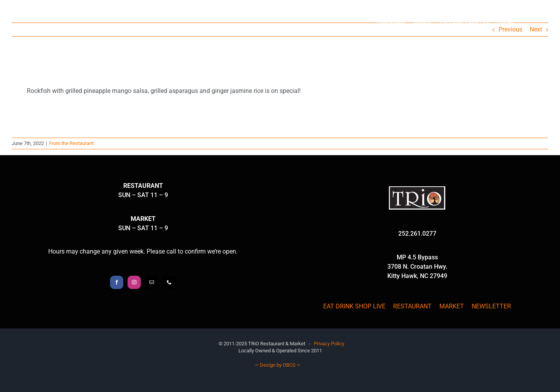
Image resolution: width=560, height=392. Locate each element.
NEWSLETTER (491, 306)
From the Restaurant (71, 143)
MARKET (452, 306)
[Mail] (152, 282)
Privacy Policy (329, 344)
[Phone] (169, 282)
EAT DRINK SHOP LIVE (354, 306)
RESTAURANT (412, 306)
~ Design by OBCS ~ (278, 365)
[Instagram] (134, 282)
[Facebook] (117, 282)
